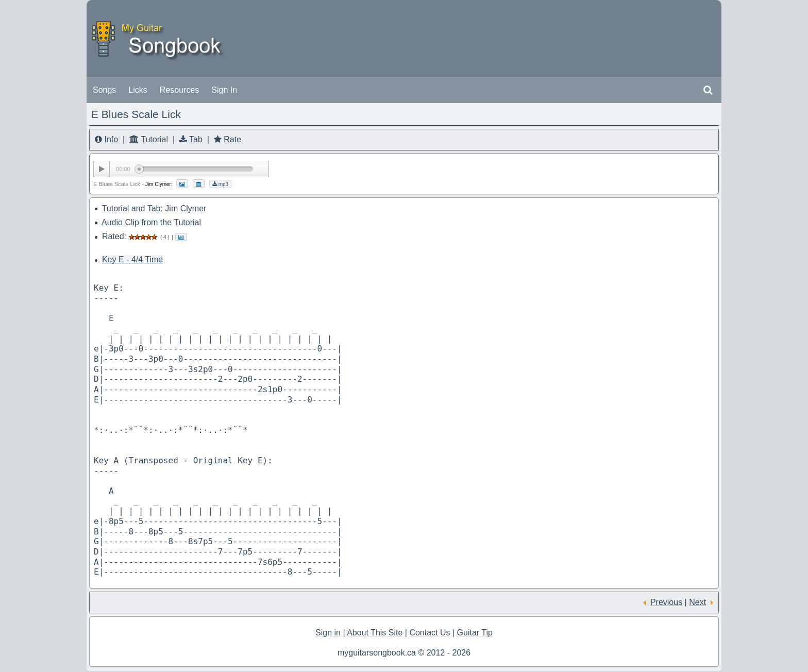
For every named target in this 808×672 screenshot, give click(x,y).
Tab (196, 139)
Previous (666, 602)
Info (111, 139)
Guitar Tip (475, 633)
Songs (104, 90)
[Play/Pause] (102, 169)
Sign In (224, 90)
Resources (179, 90)
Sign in (328, 633)
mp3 (220, 184)
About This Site (375, 633)
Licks (138, 90)
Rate (232, 139)
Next (697, 602)
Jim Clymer (186, 208)
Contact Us (430, 633)
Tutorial (154, 139)
